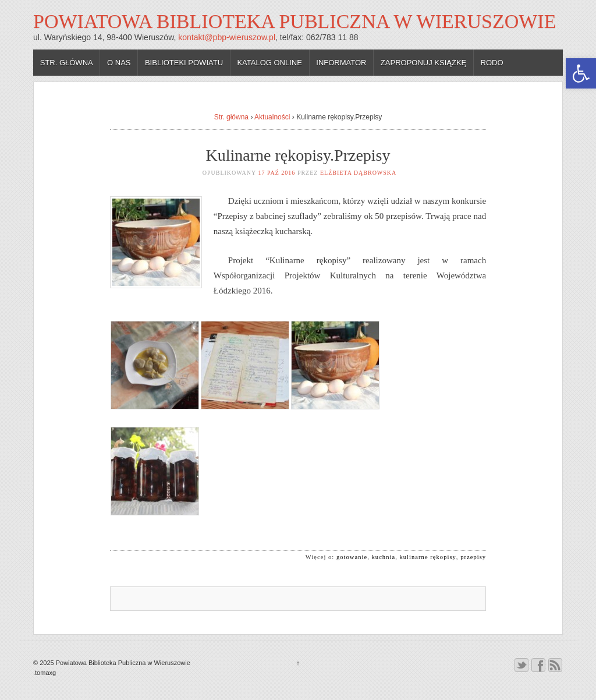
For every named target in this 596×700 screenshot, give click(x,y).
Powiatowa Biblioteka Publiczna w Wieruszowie (295, 21)
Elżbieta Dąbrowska (358, 173)
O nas (119, 63)
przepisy (473, 557)
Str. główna (67, 63)
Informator (341, 63)
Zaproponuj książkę (423, 63)
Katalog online (269, 63)
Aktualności (272, 117)
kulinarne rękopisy (428, 557)
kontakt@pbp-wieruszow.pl (227, 37)
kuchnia (384, 557)
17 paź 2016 (276, 173)
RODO (492, 63)
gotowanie (352, 557)
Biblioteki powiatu (184, 63)
